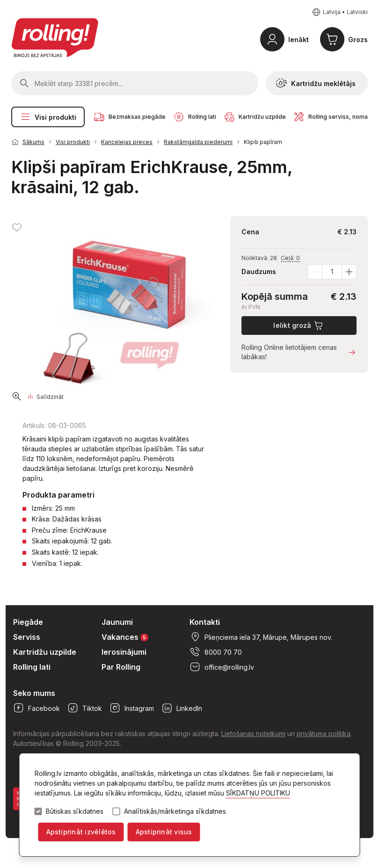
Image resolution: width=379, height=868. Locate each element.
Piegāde (28, 622)
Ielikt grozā (299, 325)
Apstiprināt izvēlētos (81, 832)
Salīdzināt (46, 397)
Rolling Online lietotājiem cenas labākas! (299, 352)
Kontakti (205, 622)
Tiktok (85, 708)
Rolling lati (32, 667)
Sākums (33, 142)
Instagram (132, 708)
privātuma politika (324, 734)
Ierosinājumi (124, 652)
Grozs (358, 40)
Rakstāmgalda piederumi (198, 142)
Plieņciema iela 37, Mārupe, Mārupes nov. (261, 637)
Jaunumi (117, 622)
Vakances (125, 637)
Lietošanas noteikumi (253, 734)
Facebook (36, 708)
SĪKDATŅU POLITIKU (258, 793)
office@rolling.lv (222, 667)
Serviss (27, 637)
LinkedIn (182, 708)
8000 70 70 (216, 652)
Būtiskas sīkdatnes (75, 811)
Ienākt (299, 40)
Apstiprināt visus (164, 832)
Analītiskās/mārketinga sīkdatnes (175, 811)
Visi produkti (48, 117)
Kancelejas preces (127, 142)
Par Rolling (121, 667)
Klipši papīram (263, 142)
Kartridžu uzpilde (45, 652)
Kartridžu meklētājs (316, 83)
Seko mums (34, 693)
